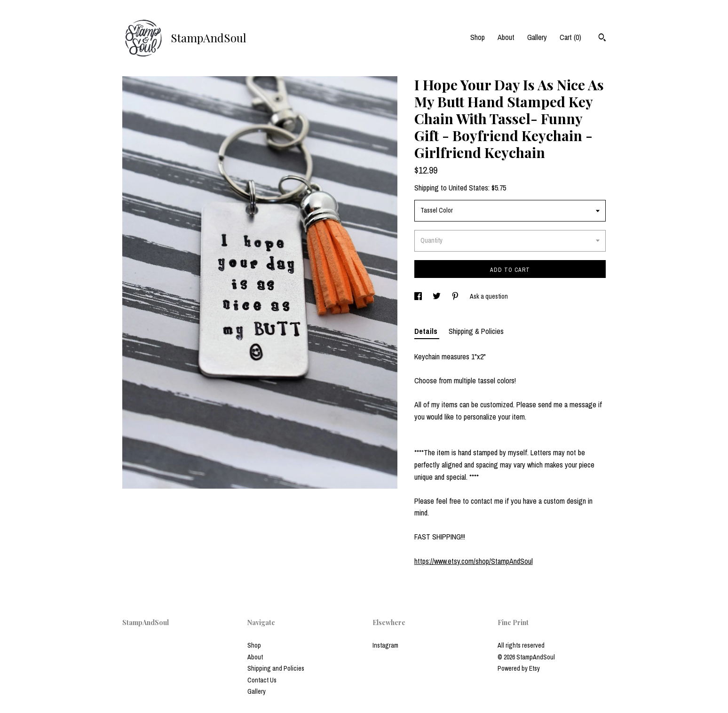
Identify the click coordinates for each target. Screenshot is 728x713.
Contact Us (262, 680)
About (506, 37)
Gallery (537, 37)
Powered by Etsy (519, 668)
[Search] (602, 39)
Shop (478, 37)
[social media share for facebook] (419, 296)
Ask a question (489, 296)
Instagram (385, 645)
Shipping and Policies (276, 668)
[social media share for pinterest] (456, 296)
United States (468, 188)
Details (427, 331)
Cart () (570, 37)
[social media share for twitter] (437, 296)
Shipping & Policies (476, 331)
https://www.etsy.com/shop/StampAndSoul (474, 561)
